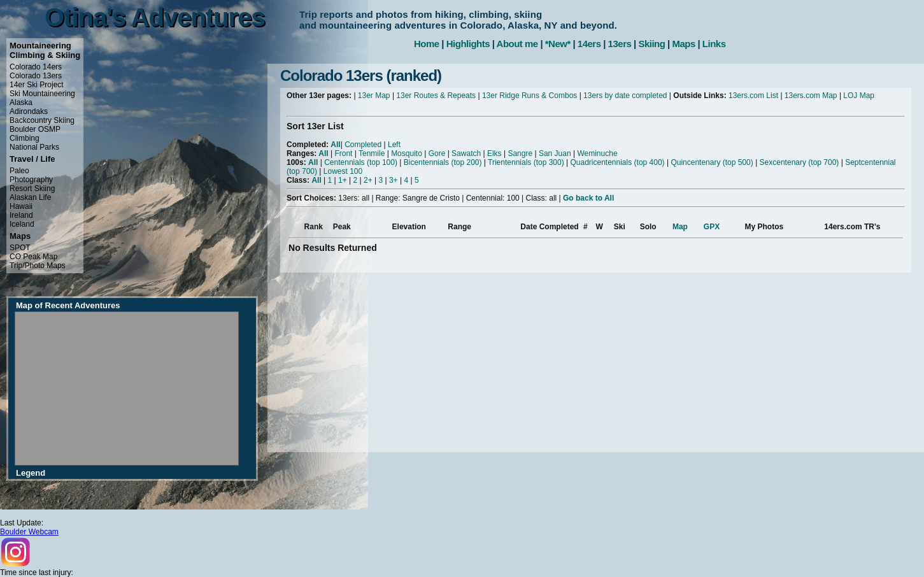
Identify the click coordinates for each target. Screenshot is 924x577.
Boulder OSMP (35, 129)
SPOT (20, 248)
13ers (620, 44)
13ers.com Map (811, 96)
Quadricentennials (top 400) (617, 162)
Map (680, 227)
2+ (368, 180)
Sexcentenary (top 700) (800, 162)
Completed (363, 145)
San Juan (555, 153)
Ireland (21, 215)
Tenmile (372, 153)
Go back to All (588, 198)
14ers (589, 44)
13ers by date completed (625, 96)
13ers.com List (753, 96)
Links (714, 44)
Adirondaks (29, 111)
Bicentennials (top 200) (443, 162)
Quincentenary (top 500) (712, 162)
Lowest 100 (343, 171)
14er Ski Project (37, 85)
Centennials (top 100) (361, 162)
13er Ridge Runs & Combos (530, 96)
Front (343, 153)
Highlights (468, 44)
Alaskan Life (30, 197)
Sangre (520, 153)
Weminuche (597, 153)
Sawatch (466, 153)
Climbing (25, 138)
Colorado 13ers (36, 76)
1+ (343, 180)
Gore (437, 153)
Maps (683, 44)
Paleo (19, 171)
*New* (558, 44)
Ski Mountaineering (42, 94)
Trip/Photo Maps (38, 266)
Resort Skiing (32, 189)
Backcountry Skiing (42, 120)
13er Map (374, 96)
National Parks (34, 147)
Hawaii (21, 206)
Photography (31, 180)
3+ (394, 180)
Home (427, 44)
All (335, 145)
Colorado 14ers (36, 67)
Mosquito (407, 153)
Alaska (21, 103)
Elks (494, 153)
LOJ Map (859, 96)
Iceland (22, 224)
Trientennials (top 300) (526, 162)
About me (517, 44)
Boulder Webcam (29, 532)
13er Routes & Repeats (436, 96)
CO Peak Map (33, 257)
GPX (712, 227)
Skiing (651, 44)
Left (394, 145)
